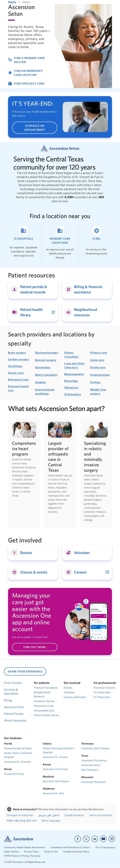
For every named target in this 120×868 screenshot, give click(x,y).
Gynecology (43, 367)
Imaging (40, 382)
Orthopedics (73, 394)
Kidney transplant (71, 355)
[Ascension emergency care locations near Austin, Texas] (96, 244)
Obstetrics (71, 387)
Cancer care (16, 373)
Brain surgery (17, 353)
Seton (26, 2)
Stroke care (98, 367)
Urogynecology (100, 375)
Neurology (71, 381)
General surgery (46, 360)
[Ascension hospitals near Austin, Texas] (24, 244)
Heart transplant (46, 375)
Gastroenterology (47, 353)
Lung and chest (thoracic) (74, 365)
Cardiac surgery (19, 359)
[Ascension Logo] (19, 838)
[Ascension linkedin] (95, 839)
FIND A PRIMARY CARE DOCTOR (26, 60)
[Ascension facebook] (78, 839)
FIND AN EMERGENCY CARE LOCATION (26, 73)
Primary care (99, 353)
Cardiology (15, 366)
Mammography (74, 374)
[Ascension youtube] (103, 839)
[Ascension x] (86, 839)
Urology (95, 382)
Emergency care (19, 379)
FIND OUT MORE (35, 647)
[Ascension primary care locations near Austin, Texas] (60, 244)
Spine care (97, 360)
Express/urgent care (19, 388)
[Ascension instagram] (112, 839)
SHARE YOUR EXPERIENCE (25, 671)
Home (12, 2)
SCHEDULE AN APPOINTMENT (35, 128)
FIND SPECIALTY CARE (26, 84)
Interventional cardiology (45, 391)
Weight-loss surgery (98, 391)
